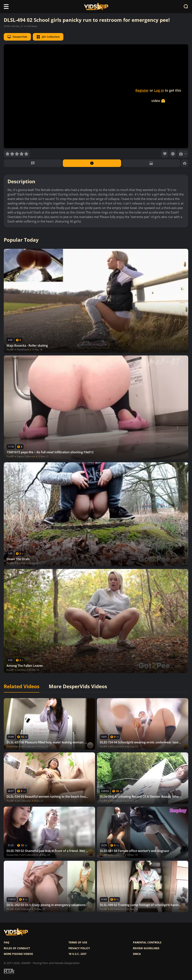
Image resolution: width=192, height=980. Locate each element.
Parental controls (147, 942)
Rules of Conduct (17, 948)
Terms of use (78, 942)
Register (142, 90)
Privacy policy (79, 948)
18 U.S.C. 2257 (77, 954)
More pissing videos (18, 954)
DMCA (137, 954)
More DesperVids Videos (78, 687)
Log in (159, 90)
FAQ (6, 942)
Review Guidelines (146, 948)
